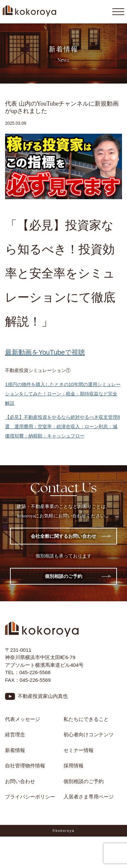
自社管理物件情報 (25, 766)
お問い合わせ (20, 781)
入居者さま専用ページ (89, 797)
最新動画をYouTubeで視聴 (45, 352)
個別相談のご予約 (63, 576)
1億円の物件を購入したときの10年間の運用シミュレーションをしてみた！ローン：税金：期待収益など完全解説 (63, 394)
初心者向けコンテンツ (91, 734)
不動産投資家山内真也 (43, 696)
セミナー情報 (79, 750)
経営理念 (15, 734)
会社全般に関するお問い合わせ (63, 536)
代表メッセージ (23, 719)
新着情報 (15, 750)
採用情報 (74, 766)
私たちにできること (86, 719)
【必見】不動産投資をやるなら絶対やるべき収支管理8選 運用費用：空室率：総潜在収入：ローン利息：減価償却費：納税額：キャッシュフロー (62, 426)
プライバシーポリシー (30, 797)
